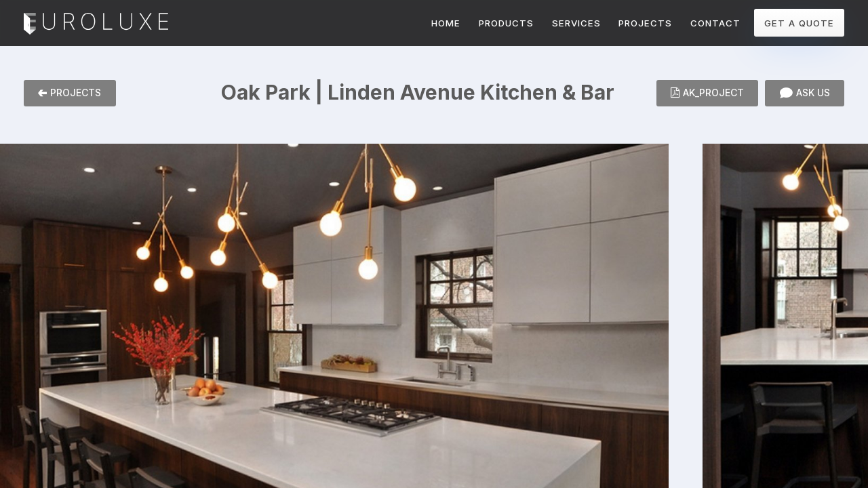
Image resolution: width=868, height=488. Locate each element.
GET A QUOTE (799, 23)
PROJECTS (645, 23)
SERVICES (576, 23)
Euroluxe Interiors (96, 24)
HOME (446, 23)
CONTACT (715, 23)
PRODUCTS (506, 23)
